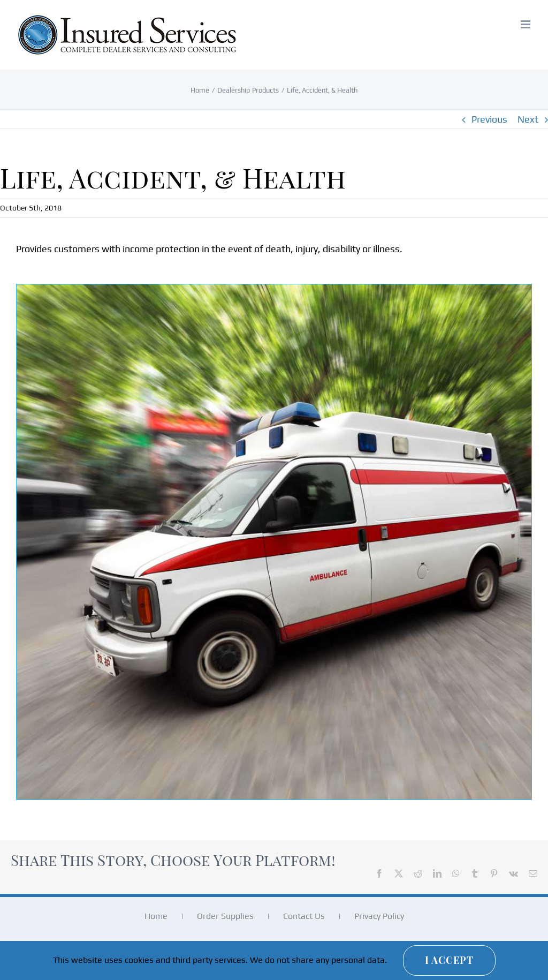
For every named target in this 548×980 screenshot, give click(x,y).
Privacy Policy (379, 916)
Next (528, 119)
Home (156, 916)
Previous (489, 119)
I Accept (449, 960)
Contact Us (304, 916)
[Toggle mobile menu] (526, 24)
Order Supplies (225, 916)
